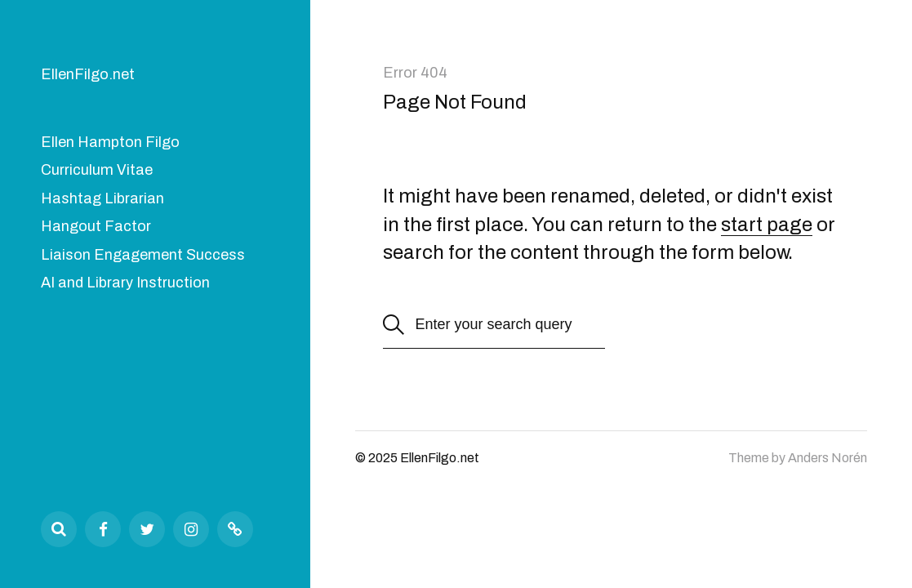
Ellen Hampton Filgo (110, 142)
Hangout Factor (96, 226)
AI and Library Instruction (125, 283)
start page (767, 225)
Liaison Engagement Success (143, 255)
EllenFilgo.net (88, 74)
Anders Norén (827, 458)
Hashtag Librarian (102, 198)
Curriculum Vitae (97, 170)
